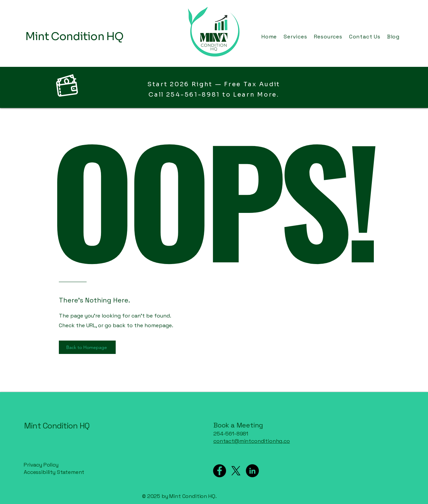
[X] (236, 471)
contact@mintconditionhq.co (252, 441)
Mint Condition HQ (57, 426)
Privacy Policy (41, 465)
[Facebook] (220, 471)
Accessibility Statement (54, 472)
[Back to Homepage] (87, 347)
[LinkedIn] (252, 471)
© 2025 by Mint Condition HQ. (180, 496)
